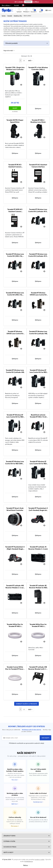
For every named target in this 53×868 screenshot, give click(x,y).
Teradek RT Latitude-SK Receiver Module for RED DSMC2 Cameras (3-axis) (38, 586)
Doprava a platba (9, 841)
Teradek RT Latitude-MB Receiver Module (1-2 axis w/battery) (15, 586)
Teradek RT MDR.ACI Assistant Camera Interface (15, 210)
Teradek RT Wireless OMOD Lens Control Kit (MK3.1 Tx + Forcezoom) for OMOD (38, 294)
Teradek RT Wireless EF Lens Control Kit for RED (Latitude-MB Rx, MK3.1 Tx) (38, 371)
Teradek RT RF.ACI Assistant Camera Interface (15, 166)
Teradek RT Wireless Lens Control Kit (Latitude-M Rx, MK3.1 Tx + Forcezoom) (38, 210)
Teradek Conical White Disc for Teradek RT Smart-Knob (15, 668)
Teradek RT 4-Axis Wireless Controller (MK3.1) (38, 68)
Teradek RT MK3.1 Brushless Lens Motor (38, 121)
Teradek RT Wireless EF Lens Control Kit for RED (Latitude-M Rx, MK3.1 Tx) (38, 462)
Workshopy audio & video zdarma (32, 730)
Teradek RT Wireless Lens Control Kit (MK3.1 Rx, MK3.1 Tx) (15, 294)
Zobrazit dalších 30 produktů (26, 704)
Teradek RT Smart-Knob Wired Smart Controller (15, 509)
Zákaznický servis (9, 836)
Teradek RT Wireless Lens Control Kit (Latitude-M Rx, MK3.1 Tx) (38, 255)
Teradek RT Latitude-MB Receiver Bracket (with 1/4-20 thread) (38, 668)
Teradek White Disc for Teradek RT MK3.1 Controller (15, 625)
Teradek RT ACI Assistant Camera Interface (38, 166)
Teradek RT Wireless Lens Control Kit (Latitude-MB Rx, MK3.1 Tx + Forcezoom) (15, 371)
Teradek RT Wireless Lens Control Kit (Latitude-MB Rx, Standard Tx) (38, 332)
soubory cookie (40, 859)
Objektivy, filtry (18, 16)
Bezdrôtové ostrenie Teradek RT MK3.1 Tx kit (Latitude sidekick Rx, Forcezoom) (38, 416)
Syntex (4, 16)
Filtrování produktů (11, 43)
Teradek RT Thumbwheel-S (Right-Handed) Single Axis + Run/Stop (15, 548)
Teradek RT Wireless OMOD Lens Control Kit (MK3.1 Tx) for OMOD (15, 332)
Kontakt (17, 5)
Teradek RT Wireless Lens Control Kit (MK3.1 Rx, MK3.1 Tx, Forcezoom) (15, 255)
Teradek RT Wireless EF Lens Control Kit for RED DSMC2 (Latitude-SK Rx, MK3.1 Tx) (15, 416)
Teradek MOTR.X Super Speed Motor (15, 121)
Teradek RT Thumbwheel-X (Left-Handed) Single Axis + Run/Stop (38, 509)
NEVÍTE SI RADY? (8, 852)
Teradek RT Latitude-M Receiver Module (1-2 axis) (38, 548)
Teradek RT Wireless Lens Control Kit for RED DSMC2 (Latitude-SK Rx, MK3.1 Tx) (15, 462)
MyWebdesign (29, 861)
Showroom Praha (10, 847)
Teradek (10, 16)
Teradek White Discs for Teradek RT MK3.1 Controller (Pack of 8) (38, 625)
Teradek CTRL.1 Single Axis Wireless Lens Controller (15, 68)
